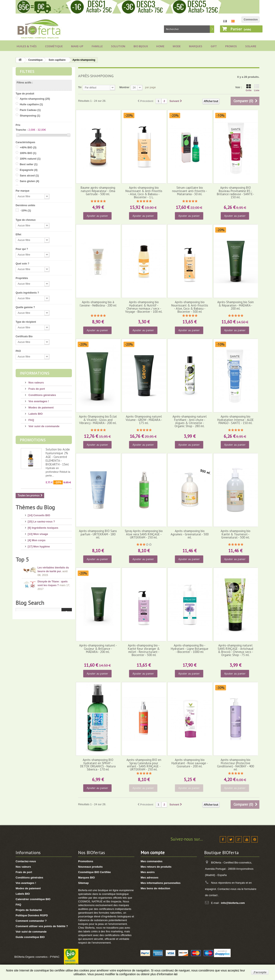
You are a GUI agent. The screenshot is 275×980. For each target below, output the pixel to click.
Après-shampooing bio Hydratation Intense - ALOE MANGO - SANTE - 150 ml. (236, 420)
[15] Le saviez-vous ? (41, 520)
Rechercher (212, 29)
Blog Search (30, 707)
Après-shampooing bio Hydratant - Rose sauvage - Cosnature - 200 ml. (190, 763)
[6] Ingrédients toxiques (43, 526)
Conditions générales (42, 395)
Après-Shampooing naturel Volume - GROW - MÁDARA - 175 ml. (144, 420)
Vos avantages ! (38, 401)
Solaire (251, 46)
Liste (257, 88)
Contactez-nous (26, 861)
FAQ (31, 420)
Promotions (33, 440)
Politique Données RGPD (32, 915)
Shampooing (30, 116)
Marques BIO (86, 878)
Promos (231, 46)
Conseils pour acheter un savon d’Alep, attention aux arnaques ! (54, 673)
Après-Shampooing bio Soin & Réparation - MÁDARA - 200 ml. (236, 305)
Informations (35, 373)
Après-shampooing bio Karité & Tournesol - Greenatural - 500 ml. (236, 534)
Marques (196, 46)
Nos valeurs (36, 383)
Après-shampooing (35, 99)
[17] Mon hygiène (39, 545)
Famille (97, 46)
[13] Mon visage (38, 532)
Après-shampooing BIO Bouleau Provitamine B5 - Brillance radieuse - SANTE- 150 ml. (235, 192)
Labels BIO (35, 414)
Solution (118, 46)
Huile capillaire (31, 104)
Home (160, 46)
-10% (26, 210)
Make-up (77, 46)
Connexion (251, 19)
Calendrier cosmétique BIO (33, 899)
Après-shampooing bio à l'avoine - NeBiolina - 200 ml (98, 304)
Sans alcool (29, 176)
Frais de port (36, 389)
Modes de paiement (41, 408)
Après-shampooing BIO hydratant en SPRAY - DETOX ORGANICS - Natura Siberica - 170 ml (98, 765)
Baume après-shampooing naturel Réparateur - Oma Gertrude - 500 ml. (98, 191)
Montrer (124, 87)
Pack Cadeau (30, 110)
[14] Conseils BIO (39, 514)
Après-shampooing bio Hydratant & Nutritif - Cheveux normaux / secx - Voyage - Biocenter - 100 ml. (144, 307)
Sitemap (83, 883)
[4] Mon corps (37, 539)
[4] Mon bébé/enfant (41, 557)
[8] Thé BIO (35, 595)
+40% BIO (28, 147)
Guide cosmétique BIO (30, 937)
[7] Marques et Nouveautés (45, 582)
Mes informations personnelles (161, 883)
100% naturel (30, 159)
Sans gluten (29, 181)
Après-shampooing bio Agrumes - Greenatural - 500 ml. (190, 534)
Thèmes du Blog (35, 507)
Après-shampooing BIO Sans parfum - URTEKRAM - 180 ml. (98, 534)
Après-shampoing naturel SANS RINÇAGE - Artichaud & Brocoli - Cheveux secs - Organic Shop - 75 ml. (235, 650)
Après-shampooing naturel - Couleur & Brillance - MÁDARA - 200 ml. (98, 649)
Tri (80, 87)
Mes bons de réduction (155, 888)
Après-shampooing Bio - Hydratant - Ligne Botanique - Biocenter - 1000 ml (190, 649)
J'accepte (260, 972)
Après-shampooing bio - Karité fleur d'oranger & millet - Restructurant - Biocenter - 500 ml (144, 650)
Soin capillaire (57, 60)
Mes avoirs (148, 872)
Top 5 (22, 620)
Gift (214, 46)
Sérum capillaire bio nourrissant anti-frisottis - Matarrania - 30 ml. (190, 191)
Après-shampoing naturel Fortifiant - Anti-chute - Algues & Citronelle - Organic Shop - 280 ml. (190, 421)
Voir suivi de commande (44, 426)
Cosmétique (54, 46)
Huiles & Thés (27, 46)
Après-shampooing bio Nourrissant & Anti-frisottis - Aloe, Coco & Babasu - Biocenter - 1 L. (144, 192)
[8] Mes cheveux (38, 551)
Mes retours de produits (156, 867)
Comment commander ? (31, 921)
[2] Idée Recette (38, 601)
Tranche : (22, 130)
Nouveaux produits (90, 867)
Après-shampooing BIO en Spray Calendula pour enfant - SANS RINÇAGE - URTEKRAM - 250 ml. (144, 765)
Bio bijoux (141, 46)
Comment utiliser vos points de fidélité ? (42, 926)
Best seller (29, 164)
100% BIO (28, 153)
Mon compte (153, 853)
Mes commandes (152, 861)
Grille (249, 88)
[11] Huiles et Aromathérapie (46, 570)
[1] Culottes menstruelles (44, 607)
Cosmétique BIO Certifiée (94, 872)
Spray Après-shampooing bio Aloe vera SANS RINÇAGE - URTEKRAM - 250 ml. (144, 534)
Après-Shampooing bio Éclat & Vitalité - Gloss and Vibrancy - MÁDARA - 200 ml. (98, 420)
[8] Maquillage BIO (39, 576)
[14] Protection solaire (42, 564)
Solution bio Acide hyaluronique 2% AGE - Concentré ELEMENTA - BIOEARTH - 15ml (58, 457)
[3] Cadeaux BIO (38, 589)
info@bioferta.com (233, 903)
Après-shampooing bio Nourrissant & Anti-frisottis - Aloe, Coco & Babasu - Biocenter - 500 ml (190, 307)
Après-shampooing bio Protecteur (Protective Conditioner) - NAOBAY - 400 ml (236, 765)
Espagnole (29, 170)
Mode (177, 46)
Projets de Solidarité (29, 910)
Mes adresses (149, 878)
